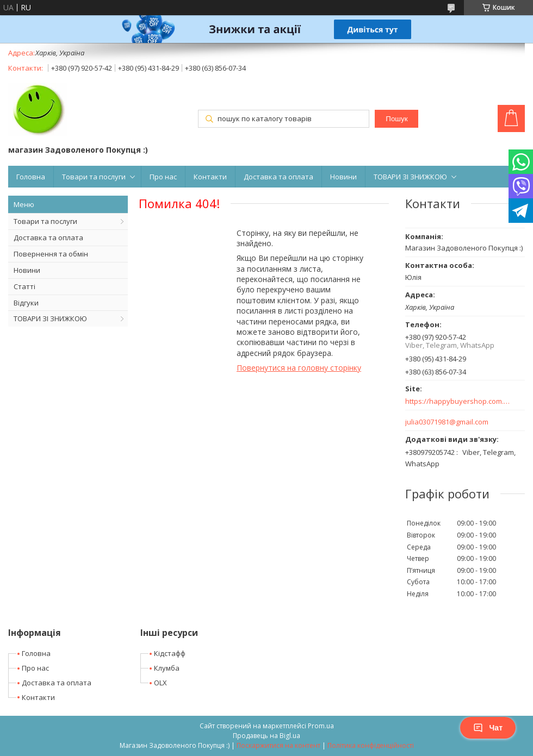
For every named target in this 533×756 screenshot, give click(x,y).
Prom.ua (321, 726)
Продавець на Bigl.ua (266, 736)
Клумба (167, 668)
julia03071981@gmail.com (447, 422)
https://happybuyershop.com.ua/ (458, 401)
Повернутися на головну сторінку (299, 368)
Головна (31, 177)
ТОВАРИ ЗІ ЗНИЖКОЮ (410, 177)
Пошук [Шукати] (396, 119)
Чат (488, 728)
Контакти (210, 177)
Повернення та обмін (51, 254)
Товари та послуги (94, 177)
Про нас (163, 177)
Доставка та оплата (278, 177)
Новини (343, 177)
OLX (160, 683)
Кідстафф (170, 653)
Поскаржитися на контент (278, 745)
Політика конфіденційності (371, 745)
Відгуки (26, 303)
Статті (24, 286)
